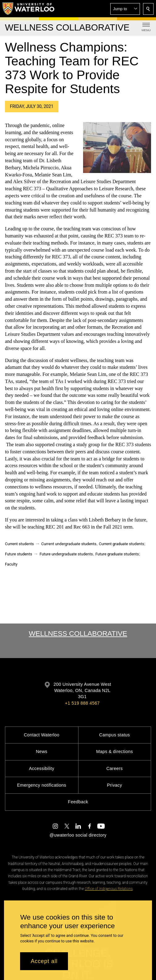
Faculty (11, 564)
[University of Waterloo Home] (29, 9)
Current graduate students (121, 544)
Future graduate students (117, 554)
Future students (19, 554)
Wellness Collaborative (78, 633)
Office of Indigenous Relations (109, 889)
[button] (125, 9)
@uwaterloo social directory (78, 835)
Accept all (44, 961)
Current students (19, 544)
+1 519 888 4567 (82, 703)
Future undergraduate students (66, 554)
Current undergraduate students (69, 544)
